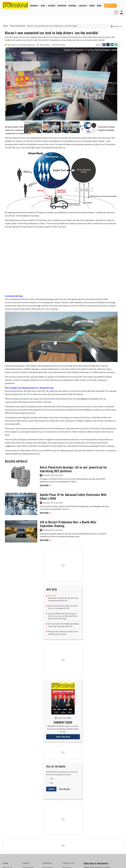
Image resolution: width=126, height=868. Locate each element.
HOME (5, 863)
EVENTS (26, 863)
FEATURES (52, 6)
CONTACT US (68, 863)
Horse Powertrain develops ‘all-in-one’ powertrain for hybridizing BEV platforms (73, 469)
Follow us (116, 26)
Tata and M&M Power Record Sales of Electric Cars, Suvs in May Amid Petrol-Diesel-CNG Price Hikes (63, 616)
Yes (52, 779)
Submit (51, 789)
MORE (99, 6)
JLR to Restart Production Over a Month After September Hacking (68, 524)
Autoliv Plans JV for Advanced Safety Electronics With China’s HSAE (73, 497)
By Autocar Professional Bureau (20, 45)
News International (18, 26)
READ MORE (45, 485)
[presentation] (8, 85)
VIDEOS (92, 6)
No (52, 783)
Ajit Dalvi (45, 475)
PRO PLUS (110, 6)
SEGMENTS (34, 6)
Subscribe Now (63, 737)
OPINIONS (72, 6)
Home (6, 26)
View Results (64, 789)
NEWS (43, 6)
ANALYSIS (83, 6)
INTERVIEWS (62, 6)
